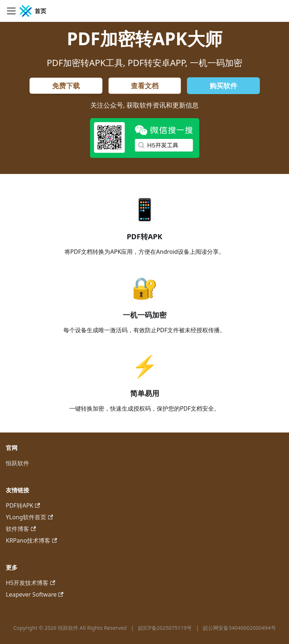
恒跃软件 (17, 463)
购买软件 (223, 86)
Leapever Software (35, 594)
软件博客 (21, 529)
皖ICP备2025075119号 (166, 628)
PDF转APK (23, 505)
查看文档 (145, 86)
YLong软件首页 (29, 517)
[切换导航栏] (11, 11)
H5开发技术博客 (30, 583)
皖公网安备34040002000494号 (239, 628)
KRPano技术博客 (31, 540)
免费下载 (66, 86)
